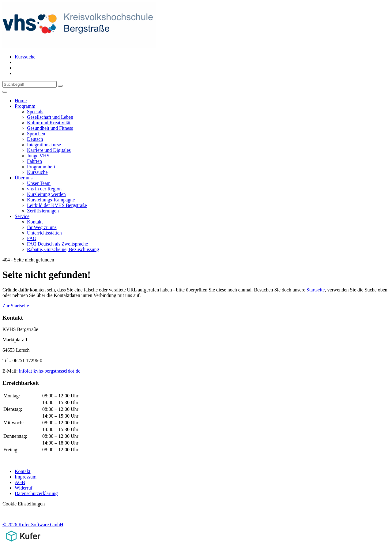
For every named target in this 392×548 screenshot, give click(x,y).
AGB (20, 482)
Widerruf (24, 488)
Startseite (316, 290)
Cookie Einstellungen (24, 504)
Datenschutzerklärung (36, 493)
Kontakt (23, 471)
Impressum (26, 477)
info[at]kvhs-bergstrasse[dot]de (50, 371)
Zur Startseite (16, 306)
